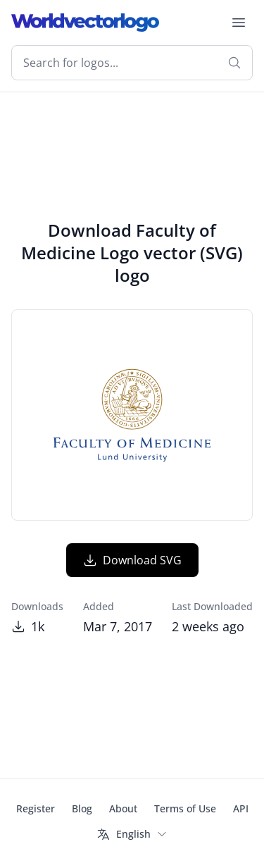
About (123, 808)
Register (36, 808)
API (241, 808)
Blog (82, 808)
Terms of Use (185, 808)
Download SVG (132, 560)
